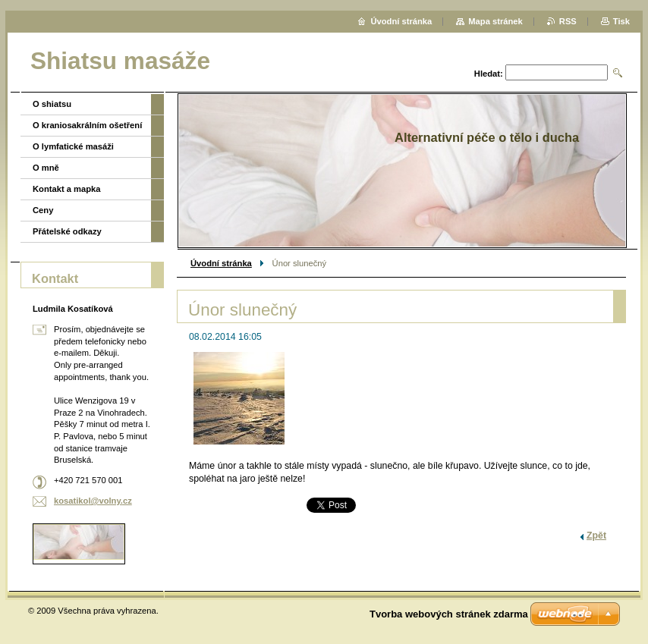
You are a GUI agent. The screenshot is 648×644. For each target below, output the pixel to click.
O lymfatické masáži (73, 146)
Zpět (596, 536)
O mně (46, 168)
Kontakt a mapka (67, 189)
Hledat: (489, 74)
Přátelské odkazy (67, 231)
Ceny (43, 210)
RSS (568, 21)
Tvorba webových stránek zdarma (449, 614)
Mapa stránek (495, 21)
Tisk (621, 21)
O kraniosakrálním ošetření (87, 125)
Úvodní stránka (221, 263)
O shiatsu (52, 104)
